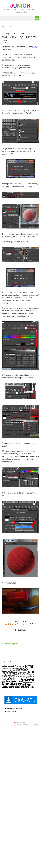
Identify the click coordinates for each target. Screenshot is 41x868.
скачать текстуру (25, 186)
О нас (14, 9)
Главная (5, 27)
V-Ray (35, 47)
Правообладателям (27, 9)
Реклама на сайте (20, 12)
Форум (7, 9)
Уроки (12, 27)
